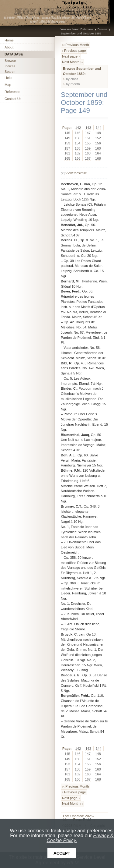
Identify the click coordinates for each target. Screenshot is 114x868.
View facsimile (76, 173)
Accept (62, 853)
